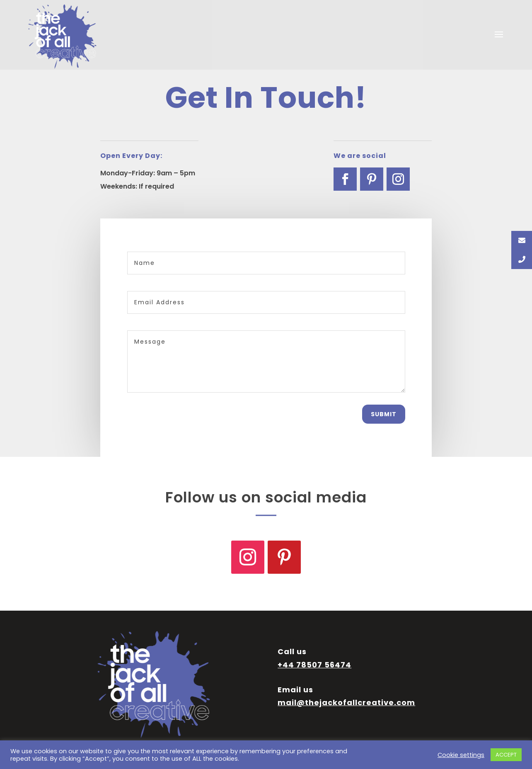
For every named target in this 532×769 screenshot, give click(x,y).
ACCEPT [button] (506, 755)
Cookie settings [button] (461, 755)
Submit (384, 414)
